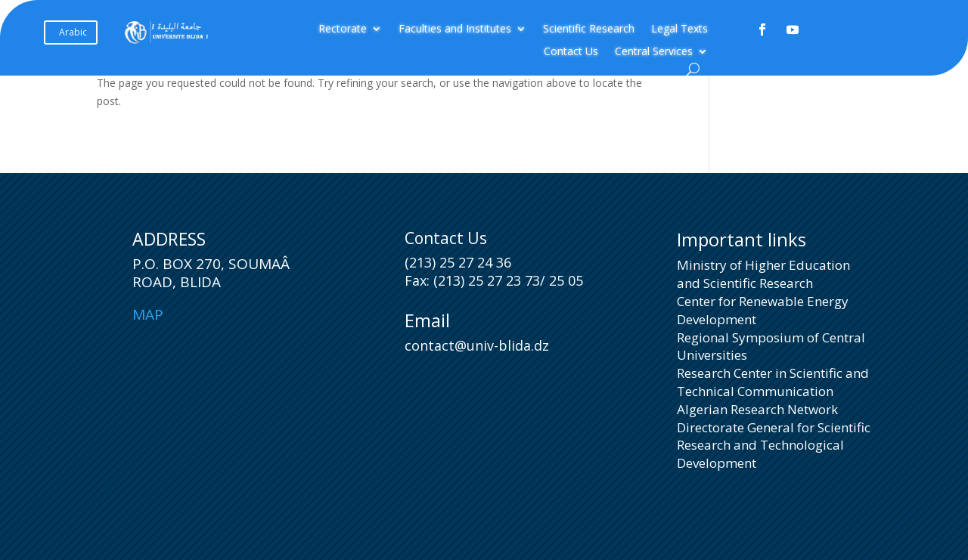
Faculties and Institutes (455, 29)
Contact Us (571, 52)
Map (148, 314)
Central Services (654, 52)
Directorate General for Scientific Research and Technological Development (774, 446)
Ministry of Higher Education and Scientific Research (763, 274)
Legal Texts (679, 29)
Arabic (73, 32)
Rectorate (343, 29)
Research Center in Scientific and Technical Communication (773, 382)
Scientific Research (589, 29)
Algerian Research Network (757, 409)
